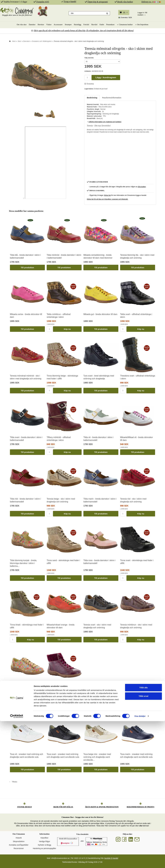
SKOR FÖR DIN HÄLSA (63, 807)
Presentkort (110, 25)
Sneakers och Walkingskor (42, 41)
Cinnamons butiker (126, 25)
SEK (125, 18)
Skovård (94, 25)
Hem (14, 41)
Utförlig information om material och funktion (104, 122)
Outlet (102, 25)
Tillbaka (13, 782)
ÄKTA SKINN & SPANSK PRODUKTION (102, 807)
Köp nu (67, 329)
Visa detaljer (140, 863)
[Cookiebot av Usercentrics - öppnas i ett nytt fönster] (17, 863)
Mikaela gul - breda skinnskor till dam (100, 314)
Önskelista (89, 84)
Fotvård (86, 25)
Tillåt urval (144, 843)
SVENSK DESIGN (24, 807)
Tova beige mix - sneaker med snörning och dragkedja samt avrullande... (97, 757)
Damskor (32, 25)
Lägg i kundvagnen (106, 77)
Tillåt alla (143, 834)
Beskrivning (92, 98)
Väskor (49, 25)
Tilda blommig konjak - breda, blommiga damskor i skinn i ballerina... (23, 563)
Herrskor (41, 25)
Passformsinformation (112, 98)
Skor (19, 41)
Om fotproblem (143, 25)
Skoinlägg (78, 25)
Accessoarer (58, 25)
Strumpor (68, 25)
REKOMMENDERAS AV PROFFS (140, 807)
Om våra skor (22, 25)
